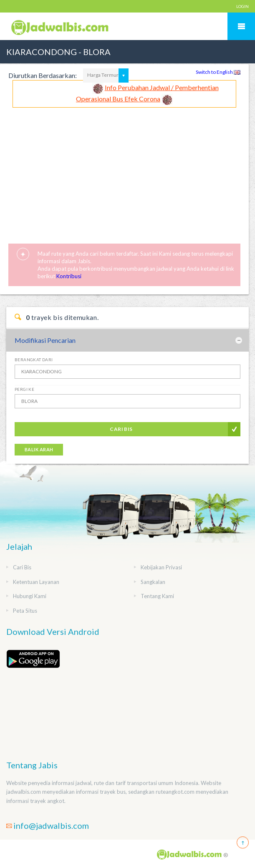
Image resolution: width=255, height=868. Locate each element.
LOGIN (242, 6)
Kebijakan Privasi (161, 567)
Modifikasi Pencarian (45, 340)
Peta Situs (25, 611)
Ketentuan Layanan (36, 582)
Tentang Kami (157, 596)
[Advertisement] (124, 170)
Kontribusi (69, 276)
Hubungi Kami (30, 596)
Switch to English (218, 72)
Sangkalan (153, 582)
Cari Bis (121, 429)
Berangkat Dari (34, 360)
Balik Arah (39, 449)
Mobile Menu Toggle (241, 26)
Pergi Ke (24, 389)
